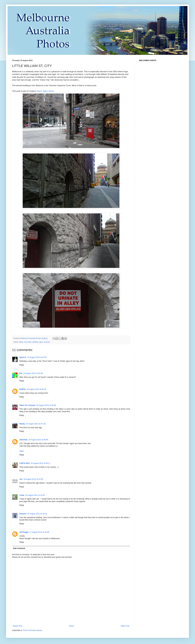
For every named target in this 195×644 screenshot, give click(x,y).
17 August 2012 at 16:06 (39, 532)
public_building (33, 342)
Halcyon (23, 514)
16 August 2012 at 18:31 (37, 514)
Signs (22, 451)
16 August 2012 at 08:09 (38, 440)
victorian (47, 342)
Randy (22, 424)
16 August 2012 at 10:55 (33, 479)
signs (41, 342)
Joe (21, 479)
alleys (21, 342)
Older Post (125, 626)
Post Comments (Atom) (33, 630)
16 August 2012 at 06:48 (46, 405)
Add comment (19, 548)
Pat (21, 373)
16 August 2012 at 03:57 (37, 357)
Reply (22, 365)
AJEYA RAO (24, 463)
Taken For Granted (27, 405)
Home (71, 626)
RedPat (22, 389)
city (25, 342)
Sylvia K (23, 357)
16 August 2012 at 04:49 (33, 373)
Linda (22, 495)
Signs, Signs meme (45, 91)
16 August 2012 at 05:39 (36, 389)
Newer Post (18, 626)
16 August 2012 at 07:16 (36, 424)
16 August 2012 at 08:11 (40, 463)
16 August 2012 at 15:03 (35, 495)
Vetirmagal (24, 532)
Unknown (23, 440)
